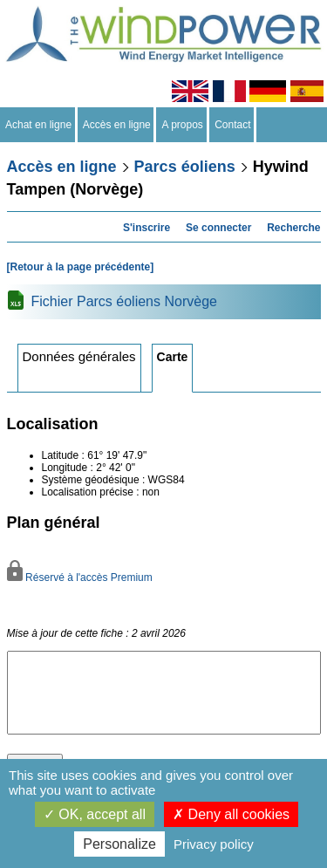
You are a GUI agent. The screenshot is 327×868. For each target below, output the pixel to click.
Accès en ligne (117, 125)
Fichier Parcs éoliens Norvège (124, 301)
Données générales (79, 356)
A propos (182, 125)
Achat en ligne (39, 125)
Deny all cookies (231, 814)
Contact (233, 125)
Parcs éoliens (185, 167)
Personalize (119, 844)
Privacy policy (214, 844)
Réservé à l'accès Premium (80, 578)
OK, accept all (95, 814)
